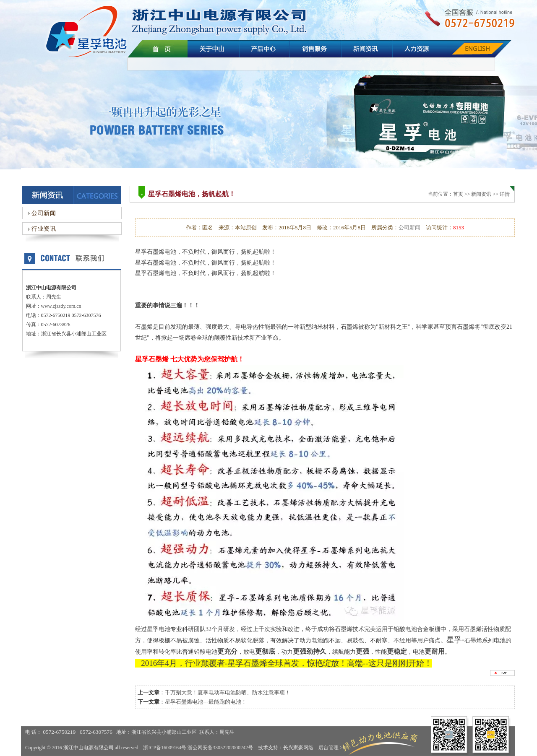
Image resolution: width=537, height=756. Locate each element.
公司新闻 (41, 213)
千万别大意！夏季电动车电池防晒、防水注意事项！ (228, 692)
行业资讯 (41, 229)
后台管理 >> (332, 748)
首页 (458, 194)
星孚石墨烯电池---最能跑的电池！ (206, 702)
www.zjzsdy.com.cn (61, 306)
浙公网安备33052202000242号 (220, 748)
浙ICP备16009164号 (165, 748)
